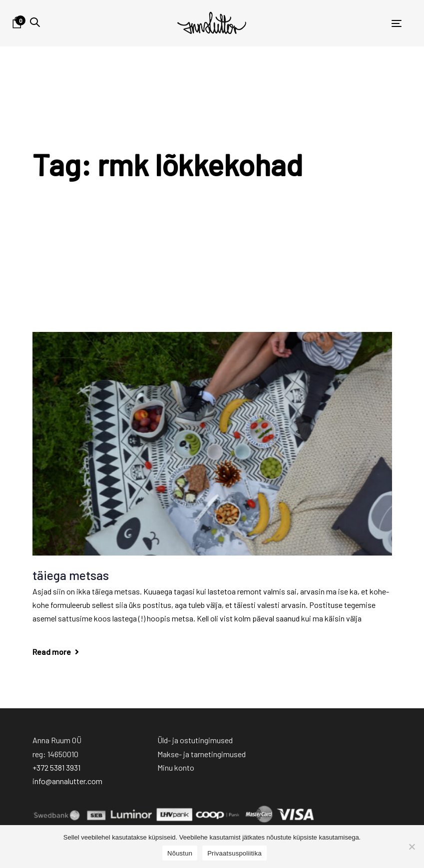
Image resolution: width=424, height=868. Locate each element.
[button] (35, 22)
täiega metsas (71, 575)
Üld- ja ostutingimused (195, 740)
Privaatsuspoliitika (234, 853)
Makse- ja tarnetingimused (202, 754)
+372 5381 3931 (56, 767)
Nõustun (180, 853)
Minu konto (176, 767)
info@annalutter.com (67, 781)
